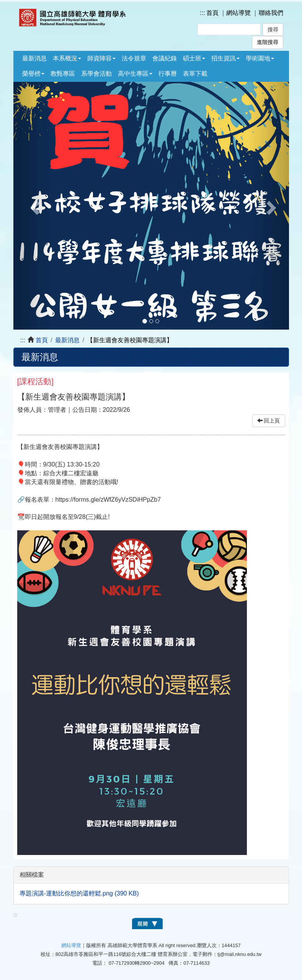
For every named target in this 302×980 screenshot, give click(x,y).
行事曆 (168, 74)
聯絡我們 (271, 13)
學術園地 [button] (260, 58)
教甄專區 (63, 74)
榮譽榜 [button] (33, 74)
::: (202, 13)
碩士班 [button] (194, 58)
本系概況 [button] (67, 58)
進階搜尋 (268, 42)
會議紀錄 (165, 58)
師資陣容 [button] (101, 58)
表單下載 (195, 74)
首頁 (212, 13)
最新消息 (34, 58)
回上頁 (269, 421)
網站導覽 (238, 13)
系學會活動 (96, 74)
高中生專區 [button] (135, 74)
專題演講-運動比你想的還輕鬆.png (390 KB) (79, 893)
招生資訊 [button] (225, 58)
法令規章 (134, 58)
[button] (34, 206)
